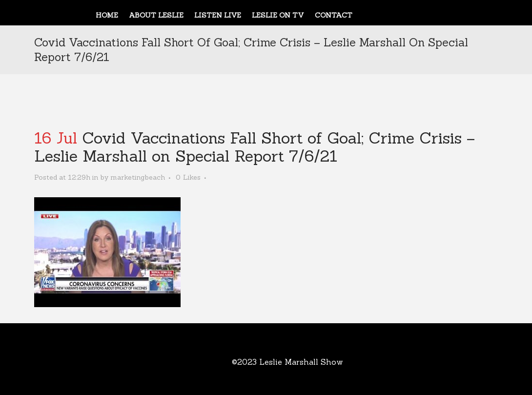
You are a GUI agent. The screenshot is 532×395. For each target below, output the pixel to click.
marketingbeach (138, 177)
